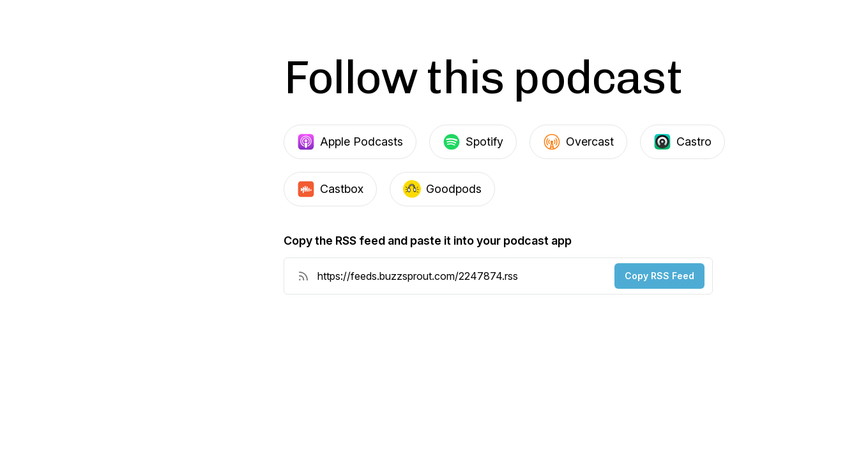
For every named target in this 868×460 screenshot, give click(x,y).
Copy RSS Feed (659, 276)
